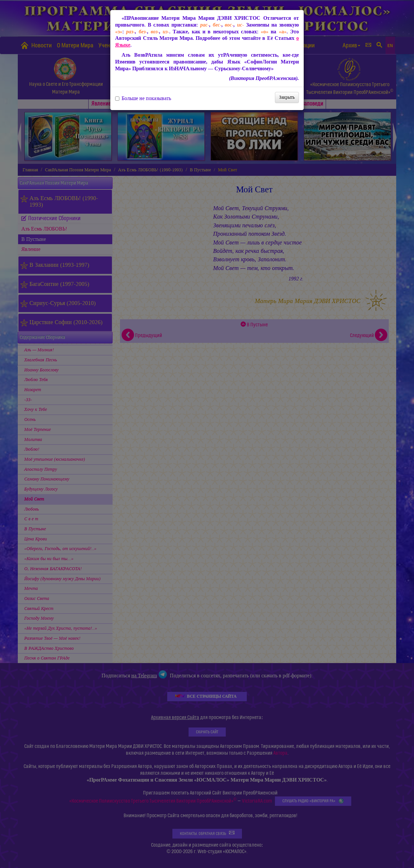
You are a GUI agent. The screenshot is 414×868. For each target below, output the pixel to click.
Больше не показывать (143, 98)
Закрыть (287, 97)
